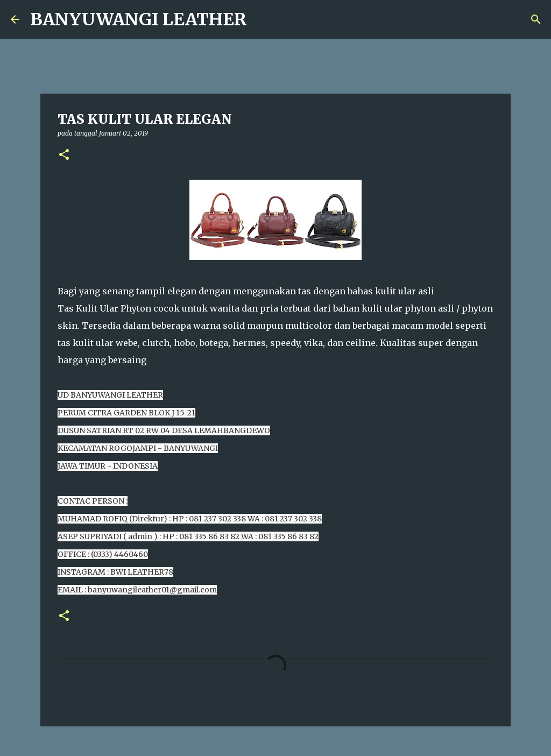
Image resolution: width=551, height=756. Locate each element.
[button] (64, 155)
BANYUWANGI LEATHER (139, 19)
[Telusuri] (536, 19)
